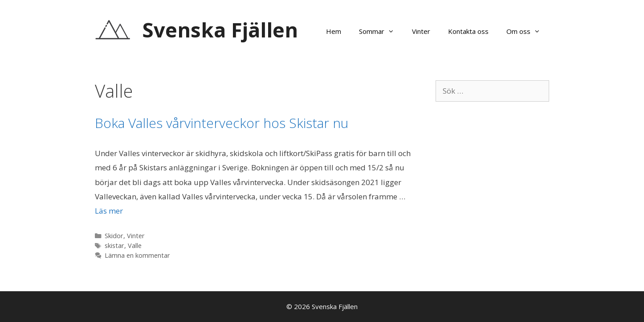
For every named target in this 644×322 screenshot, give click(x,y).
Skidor (114, 236)
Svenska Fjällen (220, 30)
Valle (135, 246)
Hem (334, 31)
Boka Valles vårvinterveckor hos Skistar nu (222, 123)
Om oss (528, 31)
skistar (114, 246)
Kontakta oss (468, 31)
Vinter (421, 31)
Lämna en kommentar (137, 255)
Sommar (381, 31)
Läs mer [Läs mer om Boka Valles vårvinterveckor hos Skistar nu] (109, 211)
